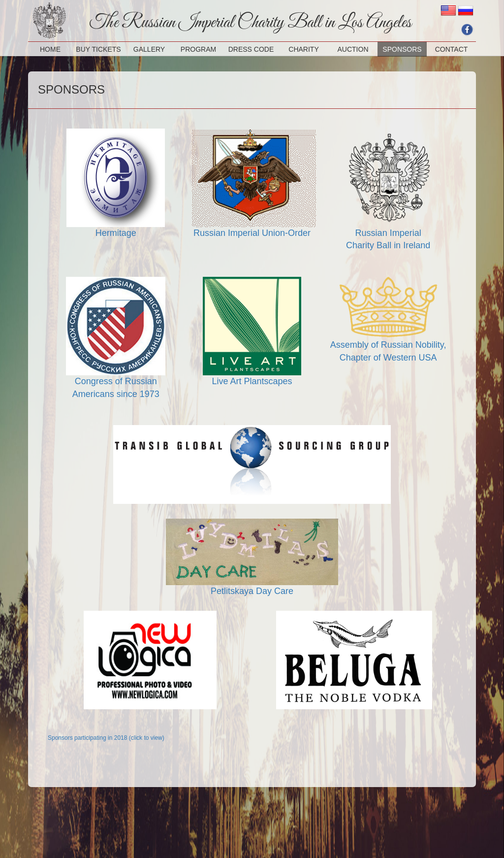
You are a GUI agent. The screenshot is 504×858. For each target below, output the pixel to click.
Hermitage (116, 233)
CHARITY (303, 49)
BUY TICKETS (98, 49)
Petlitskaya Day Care (252, 591)
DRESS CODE (251, 49)
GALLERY (149, 49)
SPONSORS (402, 49)
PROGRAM (198, 49)
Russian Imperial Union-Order (252, 233)
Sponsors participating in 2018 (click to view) (106, 738)
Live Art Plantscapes (252, 381)
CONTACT (452, 49)
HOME (50, 49)
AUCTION (353, 49)
